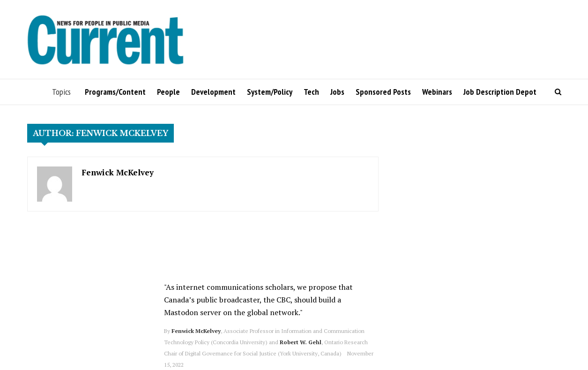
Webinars (437, 92)
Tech (311, 92)
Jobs (337, 92)
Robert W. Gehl (301, 342)
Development (213, 92)
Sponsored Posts (383, 92)
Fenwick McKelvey (118, 172)
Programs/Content (115, 92)
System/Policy (270, 92)
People (168, 92)
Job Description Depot (500, 92)
